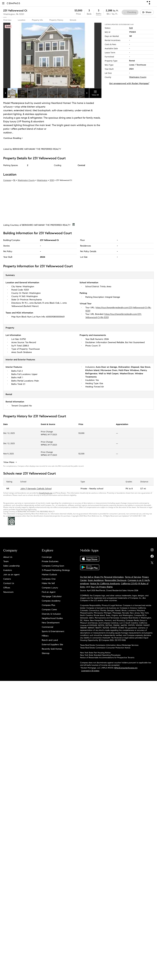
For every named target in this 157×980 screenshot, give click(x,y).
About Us (8, 557)
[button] (3, 3)
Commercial (47, 627)
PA (14, 180)
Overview (7, 20)
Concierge (47, 557)
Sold (131, 28)
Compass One (49, 579)
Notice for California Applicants (105, 584)
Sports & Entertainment (53, 631)
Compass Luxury (50, 588)
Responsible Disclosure (116, 580)
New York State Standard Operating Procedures (100, 655)
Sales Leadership (11, 566)
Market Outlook (49, 575)
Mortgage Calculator (52, 596)
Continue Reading (13, 138)
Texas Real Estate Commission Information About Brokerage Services (109, 645)
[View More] (10, 462)
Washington (42, 180)
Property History (56, 20)
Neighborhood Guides (52, 618)
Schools (73, 20)
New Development (51, 623)
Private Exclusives (50, 561)
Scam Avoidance (96, 580)
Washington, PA (11, 14)
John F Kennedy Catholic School (36, 489)
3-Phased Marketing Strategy (56, 570)
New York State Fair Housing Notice (95, 653)
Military (45, 636)
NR (8, 489)
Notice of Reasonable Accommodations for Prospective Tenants (107, 658)
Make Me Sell (48, 583)
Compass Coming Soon (53, 566)
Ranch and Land (50, 640)
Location (22, 20)
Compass (7, 180)
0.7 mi (143, 489)
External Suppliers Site (52, 644)
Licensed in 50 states (90, 671)
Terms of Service (133, 577)
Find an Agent (49, 592)
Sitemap (46, 653)
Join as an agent (11, 575)
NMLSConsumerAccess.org (126, 668)
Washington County (138, 77)
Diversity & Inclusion (51, 614)
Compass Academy (51, 601)
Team (6, 561)
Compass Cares (49, 609)
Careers (7, 579)
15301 (22, 14)
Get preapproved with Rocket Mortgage (129, 83)
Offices (7, 588)
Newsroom (8, 592)
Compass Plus (48, 605)
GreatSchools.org (46, 493)
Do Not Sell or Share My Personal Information (102, 577)
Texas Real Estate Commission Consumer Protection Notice (105, 648)
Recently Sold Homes (52, 649)
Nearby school (96, 489)
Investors (8, 570)
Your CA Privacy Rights (102, 587)
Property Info (37, 20)
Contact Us (9, 583)
